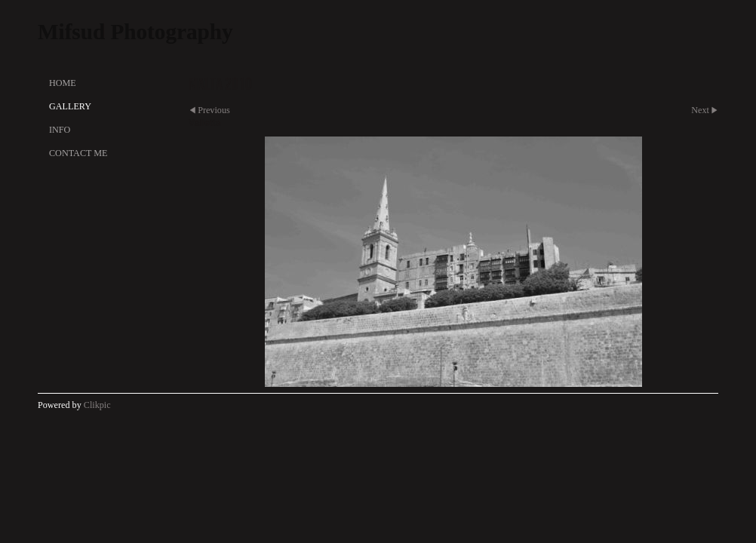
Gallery (70, 106)
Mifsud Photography (135, 32)
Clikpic (97, 405)
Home (63, 83)
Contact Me (78, 153)
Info (60, 130)
